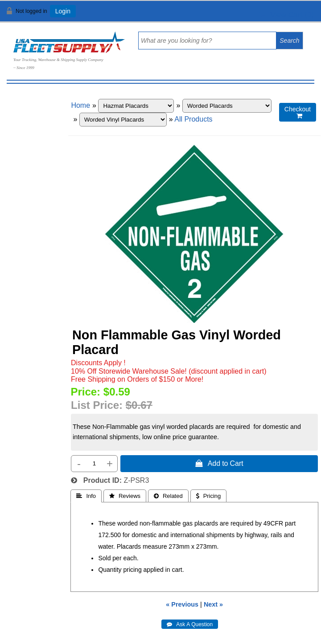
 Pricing (209, 496)
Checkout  (298, 112)
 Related (168, 496)
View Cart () (286, 15)
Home (80, 105)
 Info (86, 496)
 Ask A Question (190, 624)
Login (63, 11)
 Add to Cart (219, 463)
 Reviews (125, 496)
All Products (193, 119)
